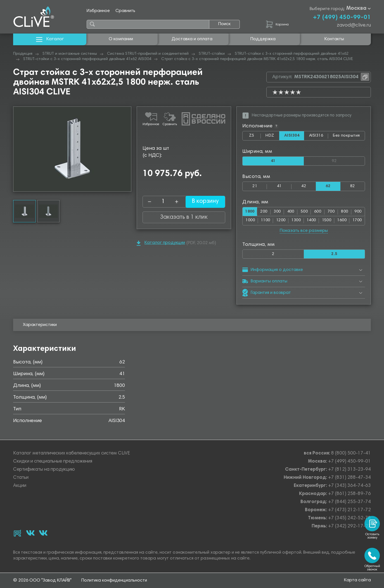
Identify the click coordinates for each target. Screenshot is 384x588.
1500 (327, 221)
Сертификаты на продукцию (44, 470)
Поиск (224, 24)
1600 (342, 221)
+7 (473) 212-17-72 (349, 510)
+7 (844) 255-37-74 (349, 502)
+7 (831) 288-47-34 (349, 478)
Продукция (23, 54)
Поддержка (263, 39)
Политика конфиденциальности (114, 580)
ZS (255, 137)
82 (353, 186)
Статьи (21, 478)
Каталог (50, 39)
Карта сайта (357, 580)
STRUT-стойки (212, 54)
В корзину (202, 202)
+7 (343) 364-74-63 (349, 486)
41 (279, 186)
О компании (121, 39)
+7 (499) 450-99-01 (342, 18)
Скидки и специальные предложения (53, 462)
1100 (266, 221)
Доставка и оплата (192, 39)
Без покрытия (347, 136)
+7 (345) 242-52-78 (349, 518)
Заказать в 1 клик (184, 217)
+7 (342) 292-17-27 (349, 526)
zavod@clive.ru (354, 25)
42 (304, 186)
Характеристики (40, 325)
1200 (281, 221)
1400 (311, 221)
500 (305, 212)
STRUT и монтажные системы (70, 54)
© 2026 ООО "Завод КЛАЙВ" (42, 580)
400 (291, 212)
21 (255, 186)
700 (331, 212)
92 (348, 160)
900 (358, 212)
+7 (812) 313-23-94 (349, 470)
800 (345, 212)
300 (278, 212)
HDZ (272, 137)
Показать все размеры (304, 231)
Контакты (334, 39)
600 (318, 212)
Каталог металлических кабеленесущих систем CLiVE (72, 454)
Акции (20, 486)
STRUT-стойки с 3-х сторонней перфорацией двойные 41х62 (292, 54)
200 (265, 212)
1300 (296, 221)
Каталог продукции (161, 243)
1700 (357, 221)
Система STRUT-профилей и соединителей (148, 54)
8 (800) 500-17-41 (351, 454)
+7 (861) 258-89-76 (349, 494)
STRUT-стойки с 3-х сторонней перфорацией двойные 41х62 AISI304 (87, 59)
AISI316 (319, 137)
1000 (250, 221)
